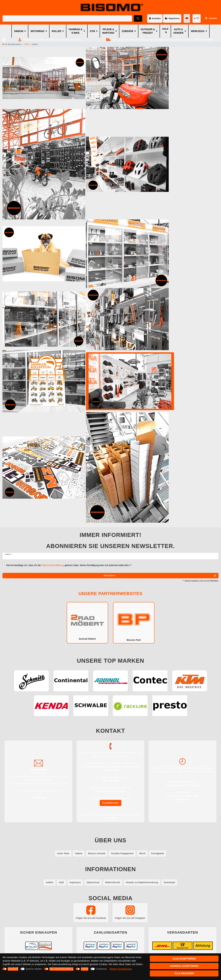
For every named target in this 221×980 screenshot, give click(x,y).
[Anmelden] (155, 18)
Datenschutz (93, 882)
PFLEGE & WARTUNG (108, 31)
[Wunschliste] (197, 18)
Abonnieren (160, 576)
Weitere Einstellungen (121, 969)
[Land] (187, 18)
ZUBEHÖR (127, 31)
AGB (61, 882)
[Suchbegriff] (67, 18)
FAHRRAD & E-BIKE (75, 31)
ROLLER (57, 31)
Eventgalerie (158, 853)
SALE (165, 29)
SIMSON (19, 31)
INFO (27, 44)
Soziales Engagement (122, 853)
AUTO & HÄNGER (178, 31)
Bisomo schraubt (97, 853)
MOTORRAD (37, 31)
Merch (142, 853)
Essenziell (13, 969)
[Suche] (138, 18)
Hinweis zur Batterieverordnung (142, 882)
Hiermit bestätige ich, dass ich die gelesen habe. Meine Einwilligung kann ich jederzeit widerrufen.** (69, 565)
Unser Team (63, 853)
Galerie (79, 853)
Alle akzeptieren (184, 959)
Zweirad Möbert (87, 622)
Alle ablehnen (184, 973)
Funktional (101, 969)
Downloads (169, 882)
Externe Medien (34, 969)
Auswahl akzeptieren (184, 966)
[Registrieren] (172, 18)
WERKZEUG (198, 31)
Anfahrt (50, 882)
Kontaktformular (110, 803)
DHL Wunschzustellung (61, 969)
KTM (92, 31)
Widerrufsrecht (113, 882)
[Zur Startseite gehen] (12, 44)
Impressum (75, 882)
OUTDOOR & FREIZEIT (148, 31)
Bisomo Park (134, 622)
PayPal (85, 969)
